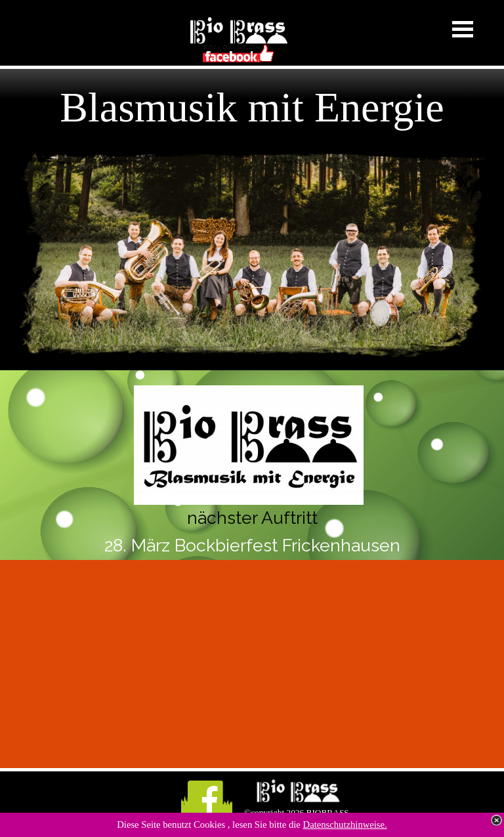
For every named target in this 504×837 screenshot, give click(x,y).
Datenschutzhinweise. (345, 825)
